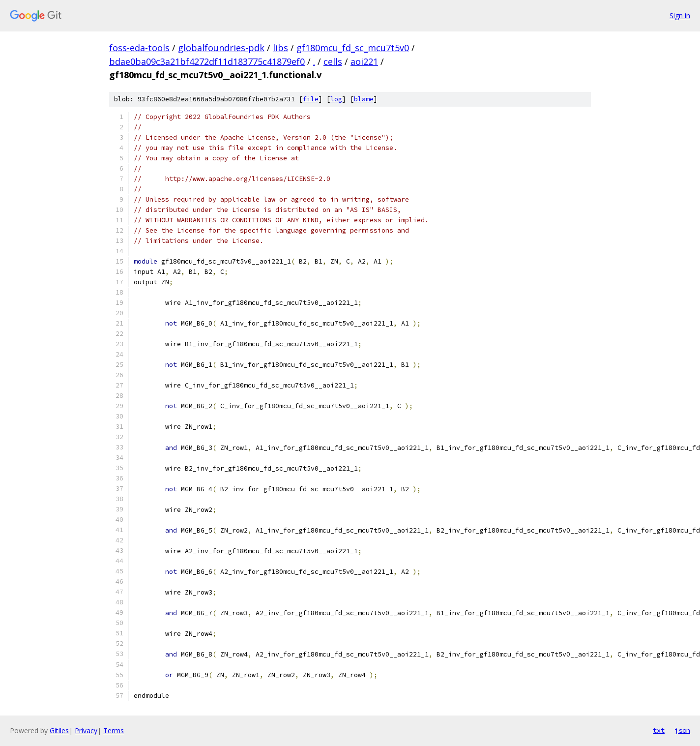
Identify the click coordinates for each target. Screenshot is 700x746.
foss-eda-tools (139, 48)
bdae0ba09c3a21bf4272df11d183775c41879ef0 (207, 61)
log (336, 99)
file (311, 99)
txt (659, 730)
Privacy (86, 731)
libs (280, 48)
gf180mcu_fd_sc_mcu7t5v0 (353, 48)
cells (333, 61)
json (682, 730)
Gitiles (59, 731)
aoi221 (364, 61)
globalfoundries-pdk (221, 48)
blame (364, 99)
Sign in (680, 15)
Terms (114, 731)
